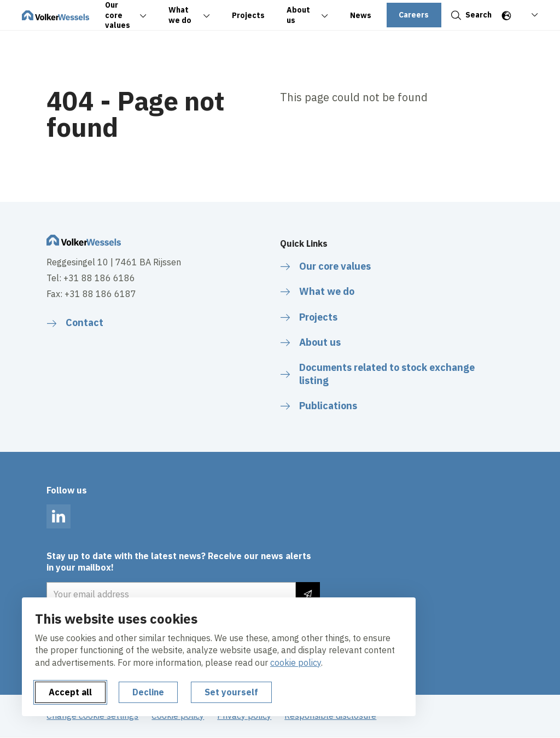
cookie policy (296, 663)
